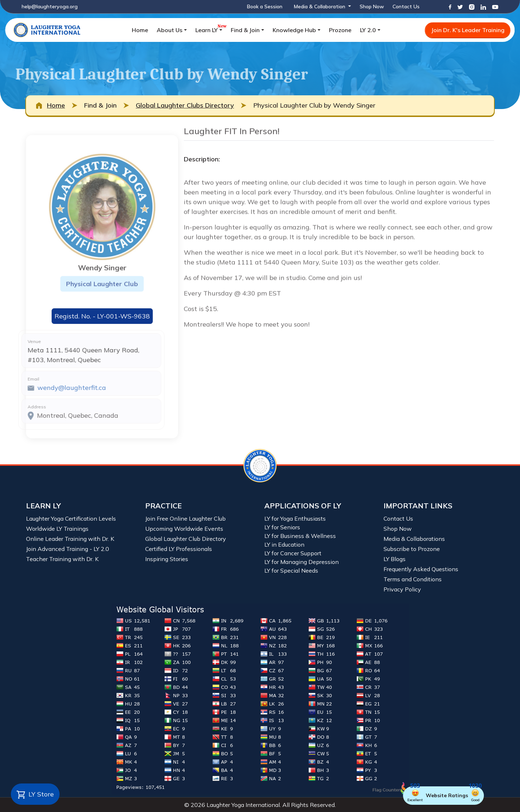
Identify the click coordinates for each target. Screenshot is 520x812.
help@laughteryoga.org (50, 6)
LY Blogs (395, 559)
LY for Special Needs (291, 570)
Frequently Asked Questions (421, 569)
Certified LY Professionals (179, 549)
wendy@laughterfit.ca (52, 388)
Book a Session (265, 6)
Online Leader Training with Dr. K (70, 539)
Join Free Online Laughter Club (185, 518)
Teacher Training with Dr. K (62, 559)
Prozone (340, 30)
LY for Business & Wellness (300, 536)
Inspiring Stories (167, 559)
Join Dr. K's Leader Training (468, 30)
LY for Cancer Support (293, 553)
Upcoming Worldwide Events (184, 529)
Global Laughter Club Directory (186, 539)
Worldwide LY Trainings (57, 529)
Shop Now (372, 6)
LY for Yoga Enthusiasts (295, 518)
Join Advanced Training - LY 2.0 (68, 549)
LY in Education (284, 544)
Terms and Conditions (413, 579)
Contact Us (406, 6)
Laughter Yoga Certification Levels (71, 518)
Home (140, 30)
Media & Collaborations (414, 539)
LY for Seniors (282, 527)
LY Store (35, 795)
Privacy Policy (402, 589)
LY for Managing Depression (302, 562)
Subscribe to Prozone (412, 549)
